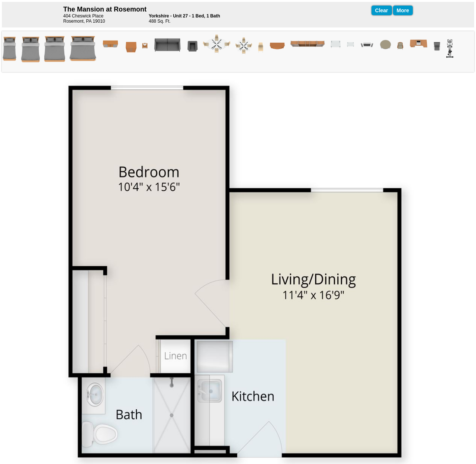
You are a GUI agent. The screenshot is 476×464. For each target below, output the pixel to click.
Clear (382, 10)
